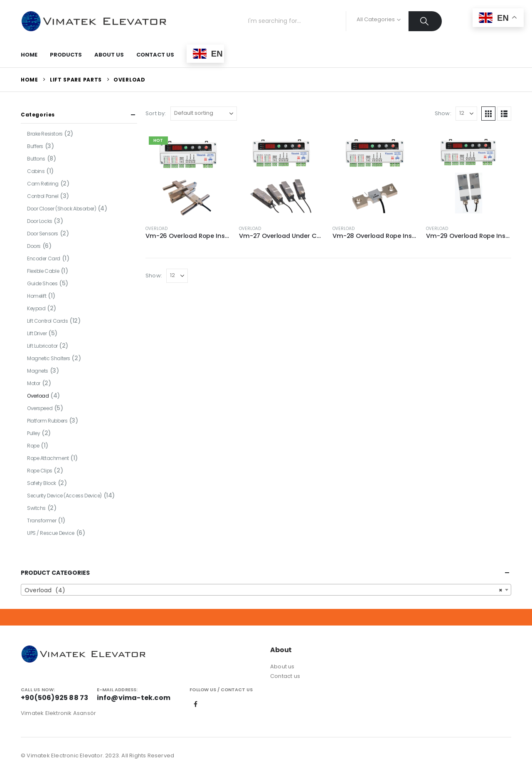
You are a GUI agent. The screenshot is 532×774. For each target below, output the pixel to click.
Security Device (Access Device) (64, 496)
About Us (109, 55)
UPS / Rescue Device (51, 533)
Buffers (35, 146)
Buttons (36, 159)
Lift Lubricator (42, 346)
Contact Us (155, 55)
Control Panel (43, 196)
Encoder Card (44, 258)
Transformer (42, 521)
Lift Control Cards (47, 321)
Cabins (36, 171)
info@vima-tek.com (134, 698)
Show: (443, 113)
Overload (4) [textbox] (264, 590)
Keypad (36, 308)
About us (282, 666)
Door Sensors (43, 234)
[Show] (466, 114)
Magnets (38, 371)
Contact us (285, 676)
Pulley (33, 433)
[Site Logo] (94, 21)
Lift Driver (37, 333)
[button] (488, 114)
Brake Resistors (45, 134)
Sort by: (156, 113)
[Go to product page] (188, 176)
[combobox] (266, 590)
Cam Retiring (43, 184)
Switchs (36, 508)
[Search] (425, 21)
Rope (33, 446)
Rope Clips (40, 471)
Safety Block (42, 483)
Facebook (196, 704)
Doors (34, 246)
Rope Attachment (48, 458)
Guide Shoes (42, 283)
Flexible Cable (43, 271)
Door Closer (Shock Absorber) (62, 209)
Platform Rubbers (47, 421)
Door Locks (40, 221)
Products (66, 55)
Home (29, 55)
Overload (157, 229)
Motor (34, 383)
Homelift (37, 296)
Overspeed (40, 408)
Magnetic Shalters (49, 358)
